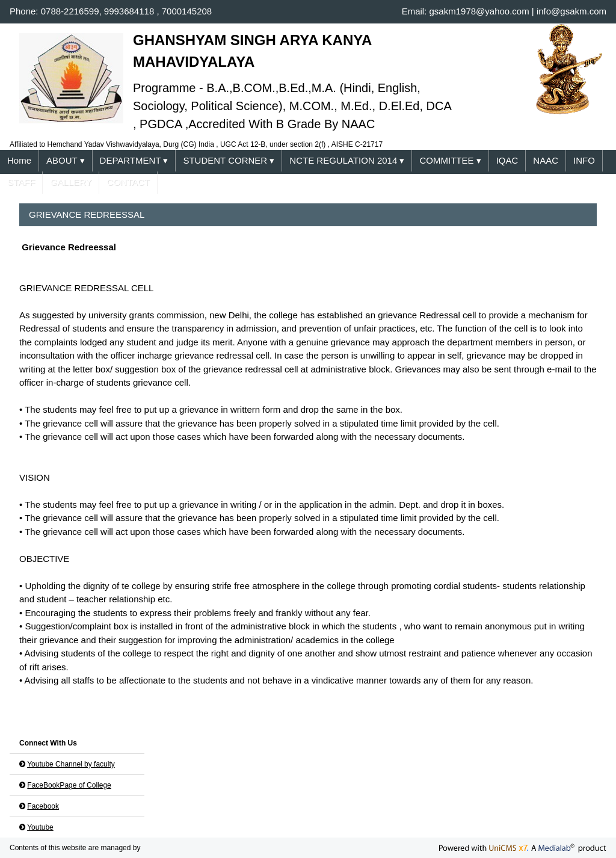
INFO (584, 160)
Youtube (40, 827)
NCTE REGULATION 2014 (347, 161)
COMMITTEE (450, 161)
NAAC (546, 160)
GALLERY (71, 182)
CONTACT (128, 182)
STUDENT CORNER (229, 161)
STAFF (21, 182)
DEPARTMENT (134, 161)
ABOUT (66, 161)
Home (19, 160)
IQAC (507, 160)
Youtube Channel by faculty (71, 764)
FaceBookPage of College (69, 785)
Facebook (43, 806)
